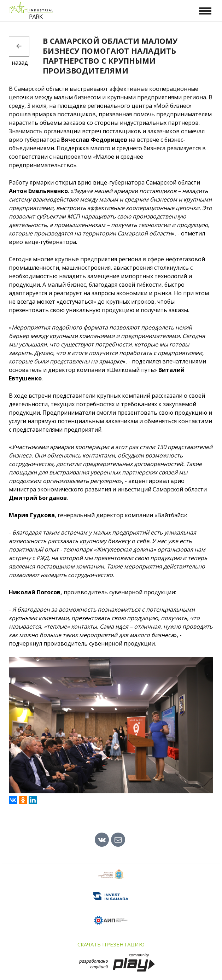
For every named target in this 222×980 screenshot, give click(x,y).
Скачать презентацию (111, 944)
